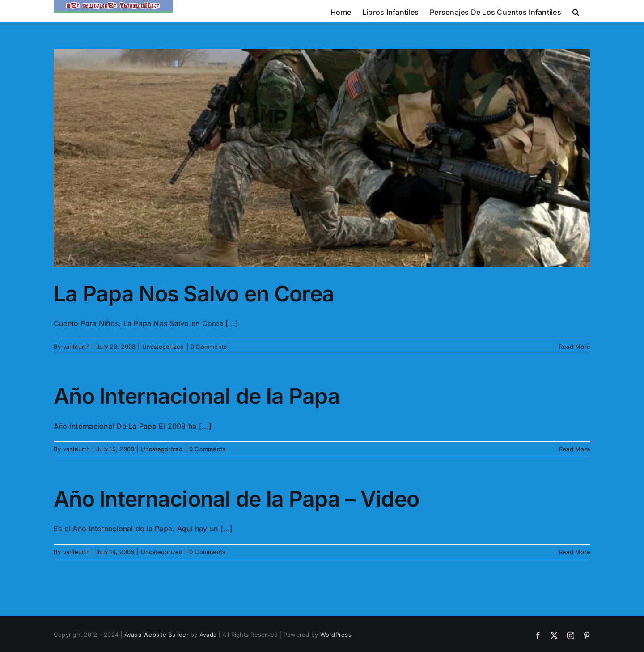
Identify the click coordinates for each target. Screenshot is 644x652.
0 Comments (209, 347)
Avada (208, 635)
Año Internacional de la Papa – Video (236, 499)
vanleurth (76, 347)
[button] (576, 11)
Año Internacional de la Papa (197, 396)
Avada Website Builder (157, 635)
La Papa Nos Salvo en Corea (194, 294)
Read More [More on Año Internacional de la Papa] (575, 449)
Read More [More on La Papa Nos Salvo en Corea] (575, 347)
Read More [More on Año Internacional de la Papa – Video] (575, 552)
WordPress (336, 635)
